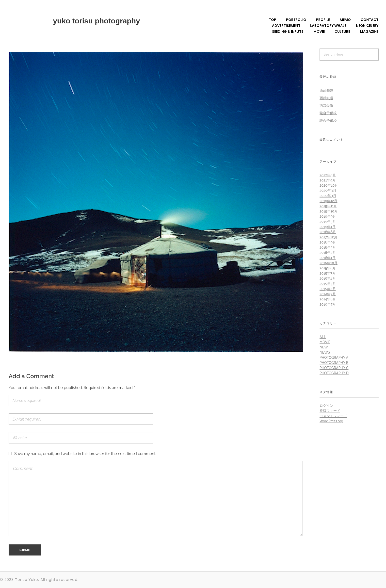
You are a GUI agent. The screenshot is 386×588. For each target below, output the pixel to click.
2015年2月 (328, 289)
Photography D (334, 373)
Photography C (334, 368)
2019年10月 (329, 211)
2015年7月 (328, 273)
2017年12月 (328, 237)
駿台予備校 (328, 113)
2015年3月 (328, 284)
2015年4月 (328, 278)
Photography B (334, 363)
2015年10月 (329, 263)
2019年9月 (328, 216)
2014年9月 (328, 294)
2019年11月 (328, 206)
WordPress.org (331, 421)
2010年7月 (328, 304)
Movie (325, 342)
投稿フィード (330, 411)
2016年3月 (328, 247)
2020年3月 (328, 196)
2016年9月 (328, 242)
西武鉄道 (326, 90)
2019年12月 (328, 201)
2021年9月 (328, 180)
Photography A (334, 358)
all (323, 337)
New (324, 347)
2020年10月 (329, 185)
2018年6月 (328, 232)
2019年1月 (328, 227)
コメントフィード (333, 416)
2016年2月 (328, 253)
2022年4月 (328, 175)
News (325, 352)
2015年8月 (328, 268)
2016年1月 (328, 258)
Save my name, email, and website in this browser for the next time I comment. (85, 454)
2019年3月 (328, 222)
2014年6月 (328, 299)
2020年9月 (328, 191)
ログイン (326, 406)
